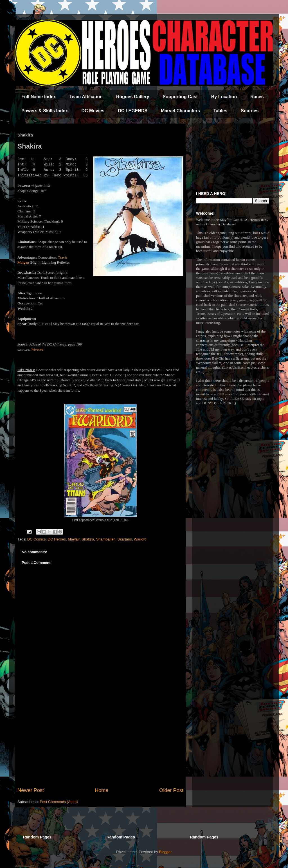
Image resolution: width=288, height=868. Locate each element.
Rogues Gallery (133, 97)
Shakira (88, 539)
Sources (250, 111)
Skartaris (125, 539)
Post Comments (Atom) (59, 802)
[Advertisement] (100, 740)
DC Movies (93, 111)
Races (257, 97)
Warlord (37, 349)
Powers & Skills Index (45, 111)
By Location (224, 97)
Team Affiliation (86, 97)
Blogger (165, 852)
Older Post (171, 790)
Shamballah (106, 539)
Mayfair (74, 539)
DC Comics (37, 539)
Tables (220, 111)
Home (102, 790)
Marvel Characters (180, 111)
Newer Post (31, 790)
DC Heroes (57, 539)
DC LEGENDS (133, 111)
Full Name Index (39, 97)
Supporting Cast (180, 97)
